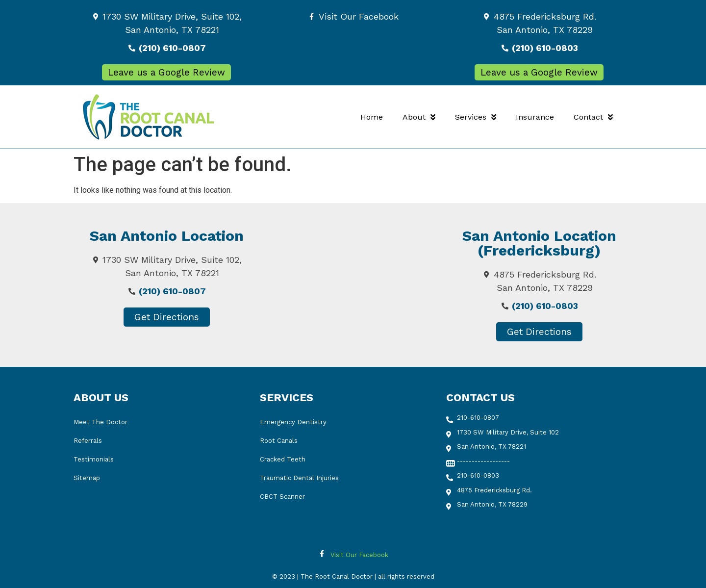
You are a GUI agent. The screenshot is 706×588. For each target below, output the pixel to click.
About (419, 117)
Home (372, 117)
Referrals (88, 441)
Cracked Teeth (283, 459)
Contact (593, 117)
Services (476, 117)
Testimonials (94, 459)
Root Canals (279, 441)
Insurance (535, 117)
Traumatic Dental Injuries (299, 478)
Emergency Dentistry (293, 422)
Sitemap (87, 478)
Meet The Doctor (101, 422)
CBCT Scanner (282, 497)
